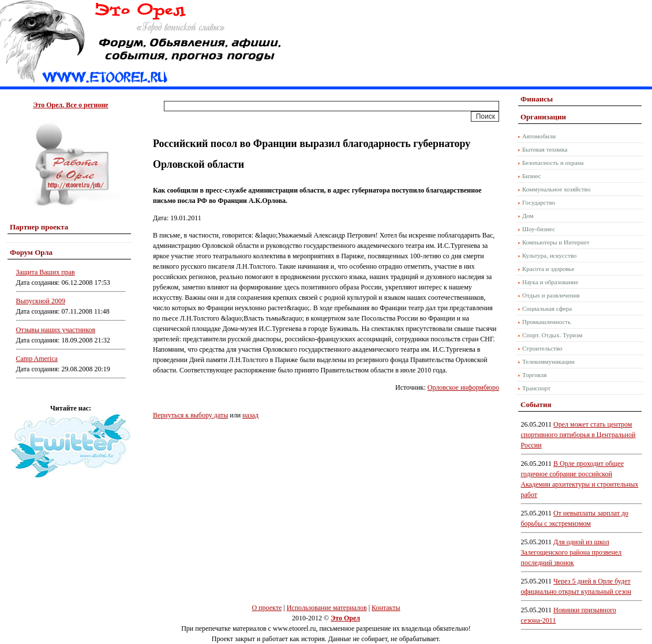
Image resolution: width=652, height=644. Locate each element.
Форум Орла (31, 252)
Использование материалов (327, 608)
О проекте (267, 608)
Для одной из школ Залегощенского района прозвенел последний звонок (572, 552)
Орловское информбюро (463, 387)
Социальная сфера (547, 308)
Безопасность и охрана (553, 163)
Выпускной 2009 (41, 301)
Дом (528, 216)
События (536, 404)
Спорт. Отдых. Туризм (552, 335)
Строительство (542, 348)
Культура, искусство (549, 255)
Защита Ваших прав (46, 272)
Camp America (37, 359)
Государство (539, 202)
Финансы (537, 99)
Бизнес (531, 176)
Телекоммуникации (548, 361)
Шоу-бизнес (539, 229)
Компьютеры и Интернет (556, 242)
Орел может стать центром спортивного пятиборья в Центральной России (578, 435)
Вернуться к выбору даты (190, 415)
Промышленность (546, 322)
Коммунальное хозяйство (556, 189)
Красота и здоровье (548, 269)
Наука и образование (550, 282)
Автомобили (539, 136)
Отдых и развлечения (551, 295)
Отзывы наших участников (56, 330)
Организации (543, 117)
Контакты (386, 608)
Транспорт (536, 388)
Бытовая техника (545, 149)
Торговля (534, 375)
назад (250, 415)
